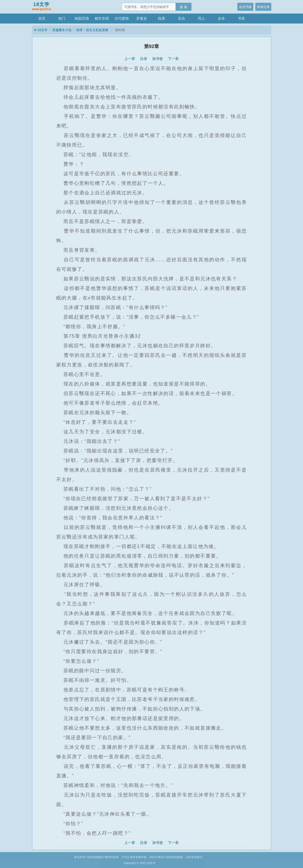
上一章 (130, 59)
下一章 (173, 59)
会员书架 (245, 7)
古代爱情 (122, 19)
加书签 (158, 59)
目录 (144, 59)
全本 (221, 19)
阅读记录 (263, 7)
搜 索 (183, 7)
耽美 (162, 19)
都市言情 (102, 19)
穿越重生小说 (62, 30)
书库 (241, 19)
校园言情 (82, 19)
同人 (201, 19)
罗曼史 (142, 19)
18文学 (42, 7)
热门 (62, 19)
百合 (182, 19)
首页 (42, 19)
